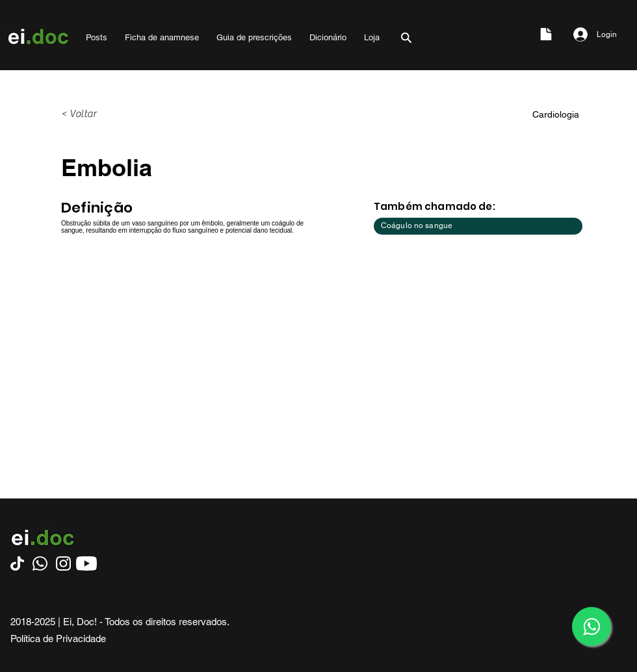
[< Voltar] (104, 114)
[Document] (546, 34)
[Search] (406, 37)
